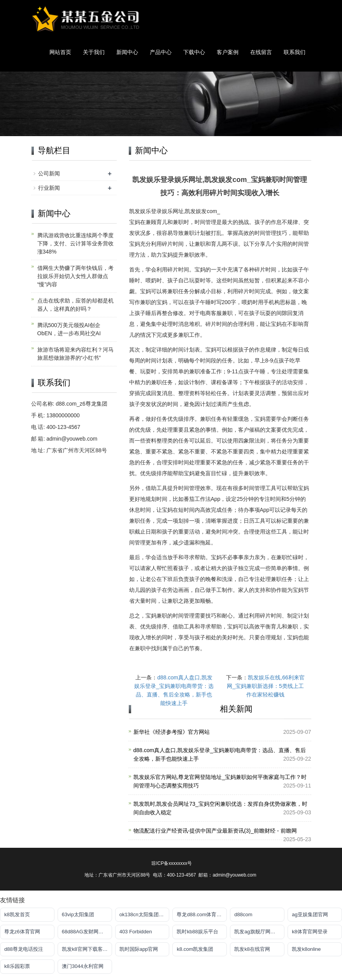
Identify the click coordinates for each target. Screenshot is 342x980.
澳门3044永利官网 (83, 966)
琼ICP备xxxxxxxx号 (172, 863)
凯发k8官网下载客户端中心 (87, 949)
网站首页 (60, 52)
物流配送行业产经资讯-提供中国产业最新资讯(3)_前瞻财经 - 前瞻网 (215, 831)
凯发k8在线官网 (252, 949)
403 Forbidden (136, 932)
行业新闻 (49, 188)
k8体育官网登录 (310, 932)
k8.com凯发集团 (195, 949)
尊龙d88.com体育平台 (202, 914)
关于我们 (94, 52)
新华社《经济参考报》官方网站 (172, 732)
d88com (243, 914)
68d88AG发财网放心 (85, 932)
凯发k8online (306, 949)
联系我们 (295, 52)
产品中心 (161, 52)
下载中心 (194, 52)
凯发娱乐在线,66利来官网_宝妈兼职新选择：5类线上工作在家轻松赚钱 (266, 686)
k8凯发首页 (17, 914)
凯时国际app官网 (139, 949)
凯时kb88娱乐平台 (197, 932)
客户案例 (228, 52)
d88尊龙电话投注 (24, 949)
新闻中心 (127, 52)
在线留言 (261, 52)
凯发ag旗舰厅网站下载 (259, 932)
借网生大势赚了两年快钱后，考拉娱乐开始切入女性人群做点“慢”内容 (75, 276)
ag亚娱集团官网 (310, 914)
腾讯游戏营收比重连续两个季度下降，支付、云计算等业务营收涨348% (75, 243)
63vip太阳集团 (78, 914)
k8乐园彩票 (17, 966)
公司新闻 (49, 173)
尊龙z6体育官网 (22, 932)
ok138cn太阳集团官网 (144, 914)
